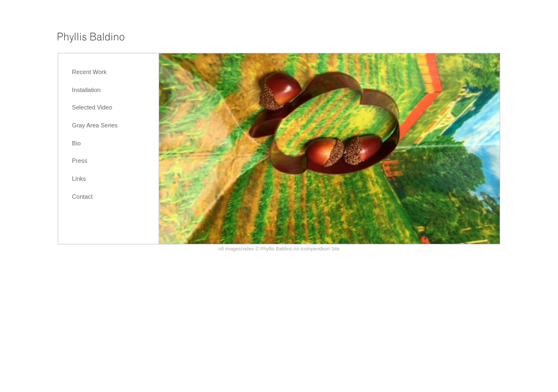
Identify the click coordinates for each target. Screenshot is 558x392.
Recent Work (89, 72)
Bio (76, 143)
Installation (86, 90)
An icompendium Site (316, 249)
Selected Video (92, 107)
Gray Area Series (95, 125)
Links (79, 179)
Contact (82, 197)
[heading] (91, 39)
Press (80, 161)
